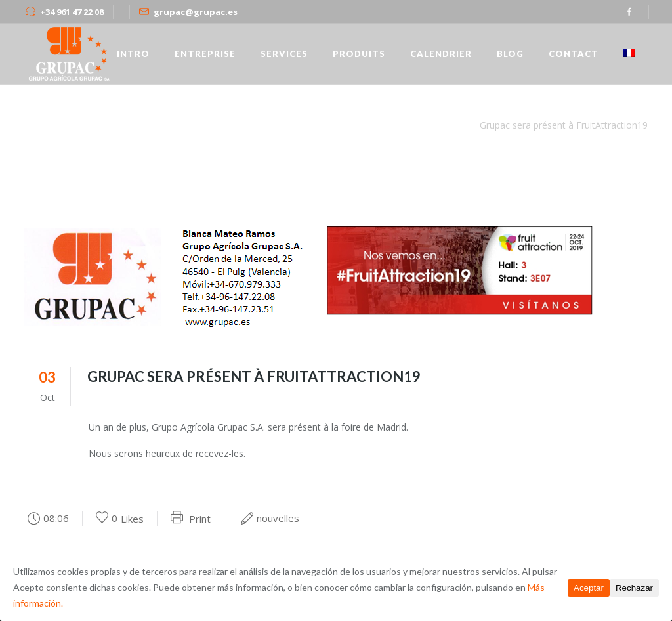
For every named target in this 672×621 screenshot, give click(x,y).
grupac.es (400, 125)
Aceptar (589, 588)
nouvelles (449, 125)
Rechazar (634, 588)
